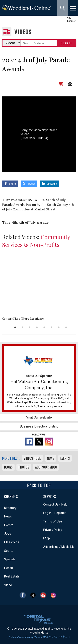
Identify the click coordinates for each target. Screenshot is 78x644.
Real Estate (12, 576)
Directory (10, 508)
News (51, 458)
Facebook (24, 595)
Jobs (8, 534)
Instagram (54, 595)
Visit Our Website (39, 417)
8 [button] (66, 327)
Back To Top (39, 485)
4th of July (27, 222)
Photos (24, 467)
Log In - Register (54, 513)
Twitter (34, 595)
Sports (9, 551)
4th (15, 222)
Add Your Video (46, 467)
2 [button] (22, 327)
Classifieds (12, 542)
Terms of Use (53, 521)
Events (65, 458)
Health (9, 568)
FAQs (47, 538)
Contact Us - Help (55, 504)
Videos (23, 32)
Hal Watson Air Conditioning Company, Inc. (39, 384)
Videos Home (32, 458)
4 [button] (37, 327)
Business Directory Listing (39, 426)
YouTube (44, 595)
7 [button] (59, 327)
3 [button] (30, 327)
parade (43, 222)
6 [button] (51, 327)
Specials (10, 559)
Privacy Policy (53, 530)
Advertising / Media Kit (59, 547)
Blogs (8, 467)
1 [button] (15, 327)
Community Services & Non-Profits (36, 241)
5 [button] (44, 327)
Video (8, 585)
